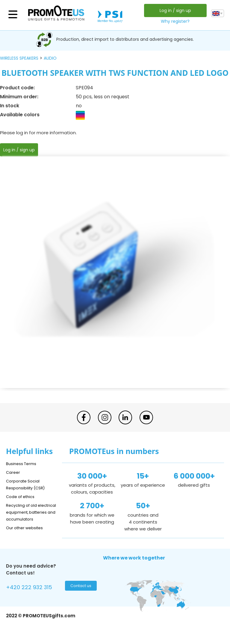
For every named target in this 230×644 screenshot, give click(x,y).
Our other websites (27, 534)
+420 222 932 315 (33, 595)
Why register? (174, 21)
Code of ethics (23, 496)
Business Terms (23, 463)
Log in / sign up (174, 10)
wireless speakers (19, 58)
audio (50, 58)
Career (14, 472)
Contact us (80, 594)
